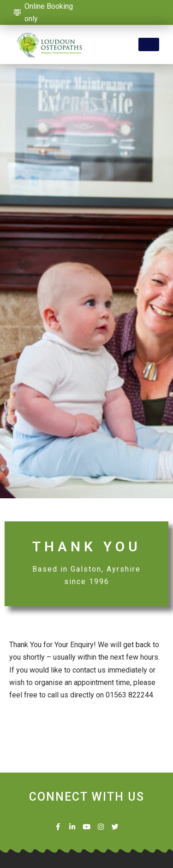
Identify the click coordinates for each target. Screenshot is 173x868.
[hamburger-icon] (149, 44)
